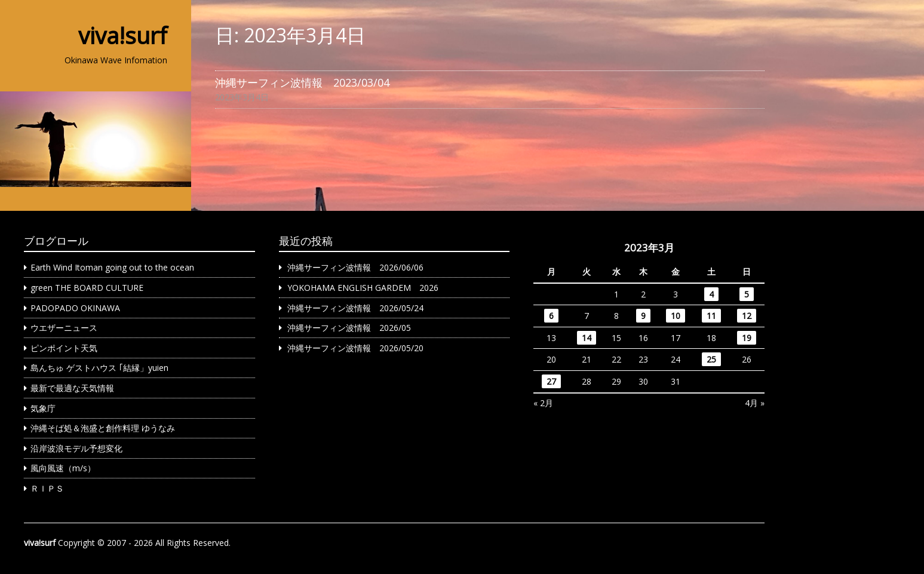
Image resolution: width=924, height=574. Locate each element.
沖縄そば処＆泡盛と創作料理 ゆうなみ (103, 428)
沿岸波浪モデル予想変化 (76, 448)
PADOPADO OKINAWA (75, 308)
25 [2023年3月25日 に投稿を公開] (711, 359)
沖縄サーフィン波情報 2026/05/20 (355, 348)
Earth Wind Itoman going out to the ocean (112, 267)
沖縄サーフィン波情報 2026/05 (349, 328)
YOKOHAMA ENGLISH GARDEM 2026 (363, 288)
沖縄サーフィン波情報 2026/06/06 (355, 267)
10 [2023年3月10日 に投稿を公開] (676, 316)
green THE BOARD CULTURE (87, 288)
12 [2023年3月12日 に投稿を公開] (747, 316)
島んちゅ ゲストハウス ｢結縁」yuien (99, 368)
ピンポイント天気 (64, 348)
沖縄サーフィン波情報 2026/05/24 (355, 308)
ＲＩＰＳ (47, 488)
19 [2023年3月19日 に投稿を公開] (747, 338)
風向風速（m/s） (63, 468)
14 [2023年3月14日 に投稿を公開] (587, 338)
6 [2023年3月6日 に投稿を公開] (551, 316)
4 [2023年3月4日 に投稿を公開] (711, 294)
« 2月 (543, 403)
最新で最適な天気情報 (72, 388)
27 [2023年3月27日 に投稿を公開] (551, 381)
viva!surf (123, 35)
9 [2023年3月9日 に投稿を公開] (643, 316)
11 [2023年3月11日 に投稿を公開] (711, 316)
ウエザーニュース (64, 328)
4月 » (755, 403)
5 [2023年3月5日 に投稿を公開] (747, 294)
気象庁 (43, 408)
